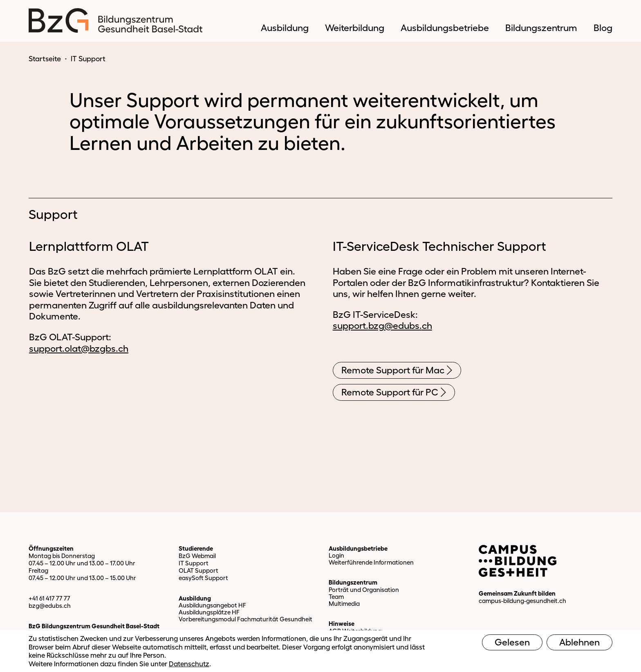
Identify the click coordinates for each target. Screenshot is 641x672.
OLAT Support (198, 570)
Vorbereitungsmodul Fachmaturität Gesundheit (245, 619)
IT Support (194, 563)
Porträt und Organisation (364, 590)
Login (336, 555)
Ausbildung (195, 598)
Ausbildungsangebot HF (212, 605)
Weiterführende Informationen (371, 562)
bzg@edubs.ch (50, 606)
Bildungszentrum (353, 582)
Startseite (45, 59)
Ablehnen (579, 642)
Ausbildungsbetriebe (358, 548)
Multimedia (344, 604)
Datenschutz (189, 664)
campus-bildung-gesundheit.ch (522, 601)
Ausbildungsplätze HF (209, 612)
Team (336, 597)
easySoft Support (203, 578)
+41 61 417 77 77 (49, 598)
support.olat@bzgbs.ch (79, 348)
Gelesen (512, 642)
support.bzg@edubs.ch (382, 326)
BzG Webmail (197, 556)
